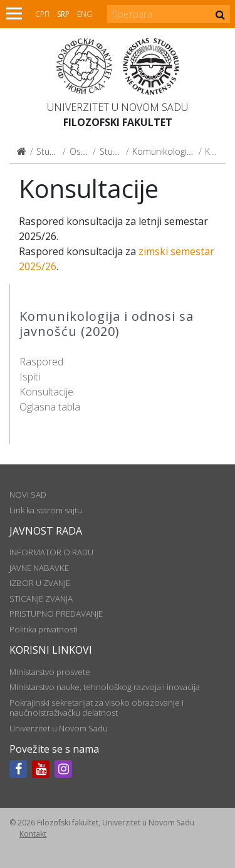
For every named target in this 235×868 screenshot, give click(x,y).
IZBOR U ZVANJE (40, 583)
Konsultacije (46, 392)
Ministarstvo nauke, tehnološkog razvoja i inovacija (105, 687)
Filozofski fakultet (118, 122)
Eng (85, 14)
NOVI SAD (28, 494)
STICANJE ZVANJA (41, 599)
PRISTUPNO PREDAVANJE (56, 614)
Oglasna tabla (50, 407)
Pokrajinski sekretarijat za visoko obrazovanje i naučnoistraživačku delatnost (97, 708)
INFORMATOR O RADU (51, 552)
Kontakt (33, 834)
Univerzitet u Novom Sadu (118, 107)
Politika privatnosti (44, 629)
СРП (42, 14)
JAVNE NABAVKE (39, 568)
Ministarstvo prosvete (50, 672)
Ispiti (30, 377)
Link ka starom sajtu (46, 510)
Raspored (41, 362)
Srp (63, 14)
